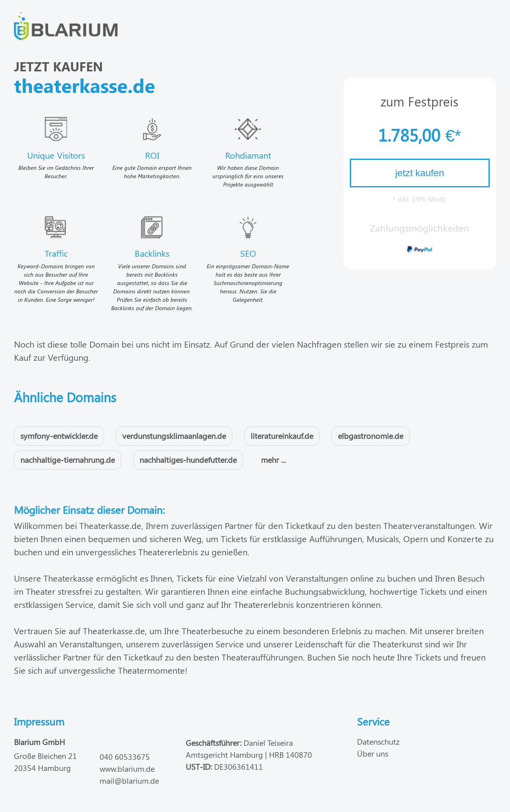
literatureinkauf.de (282, 435)
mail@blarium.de (129, 780)
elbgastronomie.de (371, 435)
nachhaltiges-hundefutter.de (188, 459)
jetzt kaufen (420, 173)
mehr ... (273, 459)
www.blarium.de (127, 768)
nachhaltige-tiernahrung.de (68, 459)
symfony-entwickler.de (59, 435)
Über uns (373, 753)
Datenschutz (378, 741)
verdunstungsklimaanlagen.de (174, 435)
